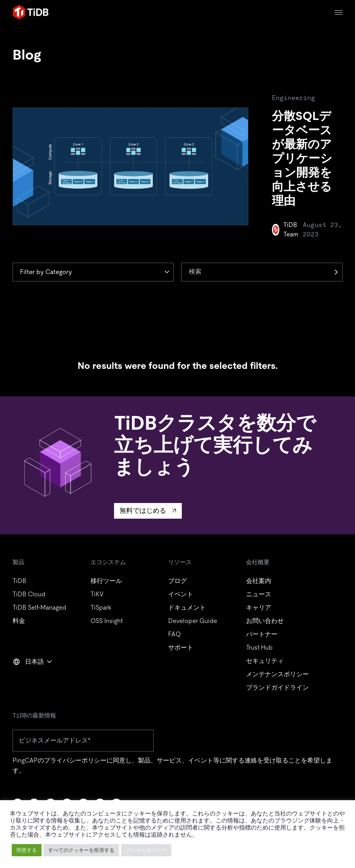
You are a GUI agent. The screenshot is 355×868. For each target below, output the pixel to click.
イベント (181, 594)
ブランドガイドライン (277, 687)
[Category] (93, 272)
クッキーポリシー (146, 850)
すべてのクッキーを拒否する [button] (81, 850)
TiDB (19, 581)
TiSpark (101, 607)
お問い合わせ (265, 621)
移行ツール (106, 581)
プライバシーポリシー (75, 760)
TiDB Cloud (29, 594)
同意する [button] (27, 850)
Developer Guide (193, 621)
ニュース (259, 594)
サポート (181, 647)
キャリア (259, 607)
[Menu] (339, 12)
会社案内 (259, 581)
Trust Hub (259, 647)
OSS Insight (107, 621)
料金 (19, 621)
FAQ (174, 634)
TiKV (97, 594)
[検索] (262, 272)
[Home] (31, 12)
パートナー (262, 634)
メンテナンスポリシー (277, 674)
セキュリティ (265, 661)
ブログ (177, 581)
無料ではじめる (143, 510)
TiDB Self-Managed (39, 607)
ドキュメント (187, 607)
